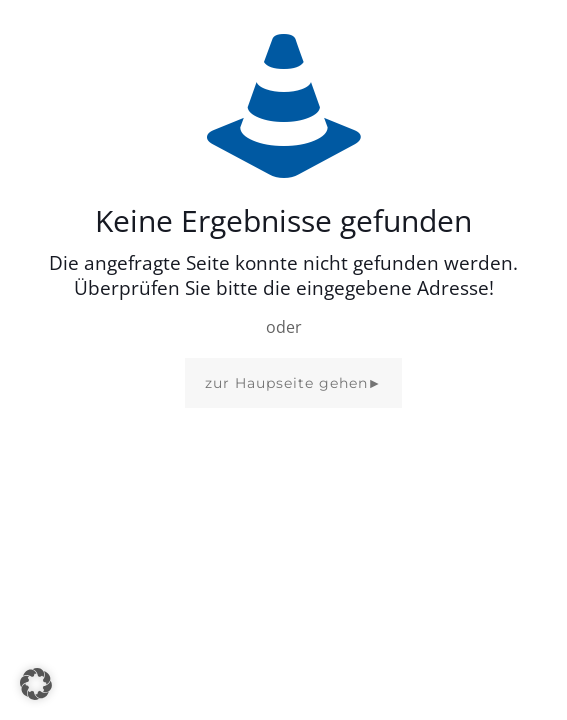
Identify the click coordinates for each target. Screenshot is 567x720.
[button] (36, 684)
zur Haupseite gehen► (294, 383)
